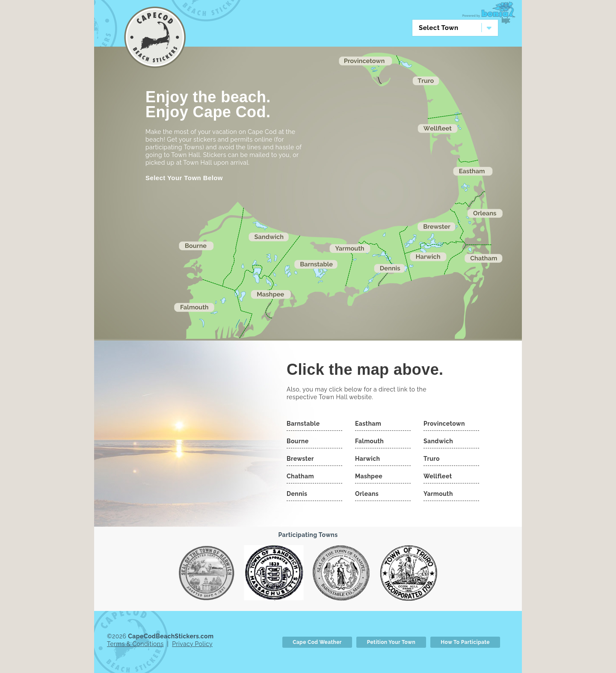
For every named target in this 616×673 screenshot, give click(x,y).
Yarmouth (438, 492)
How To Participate (465, 640)
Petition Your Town (391, 640)
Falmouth (369, 439)
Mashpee (369, 474)
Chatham (300, 474)
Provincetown (444, 422)
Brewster (300, 457)
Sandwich (438, 439)
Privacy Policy (192, 642)
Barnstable (303, 422)
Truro (432, 457)
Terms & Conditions (135, 642)
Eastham (368, 422)
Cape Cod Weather (317, 640)
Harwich (367, 457)
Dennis (297, 492)
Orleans (367, 492)
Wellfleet (438, 474)
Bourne (298, 439)
